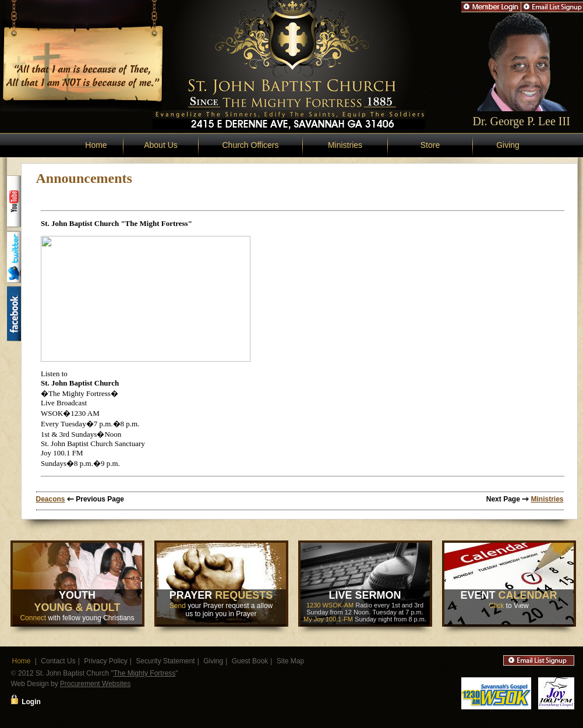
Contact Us (58, 661)
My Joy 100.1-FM (328, 619)
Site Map (290, 661)
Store (430, 145)
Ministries (345, 145)
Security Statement (165, 661)
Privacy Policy (106, 661)
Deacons (51, 499)
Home (96, 145)
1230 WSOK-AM (330, 605)
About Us (161, 145)
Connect (33, 618)
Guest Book (250, 661)
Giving (508, 145)
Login (31, 702)
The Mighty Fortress (145, 673)
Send (178, 606)
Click (496, 606)
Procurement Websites (95, 684)
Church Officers (251, 145)
